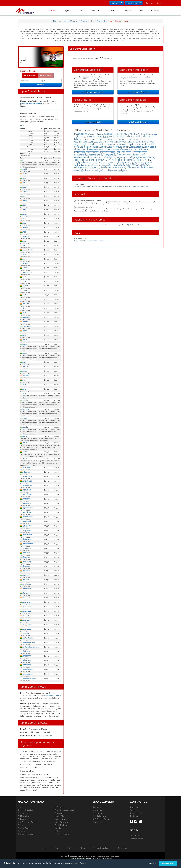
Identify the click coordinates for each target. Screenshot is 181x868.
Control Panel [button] (117, 3)
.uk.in (24, 385)
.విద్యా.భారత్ (26, 530)
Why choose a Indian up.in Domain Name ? (89, 241)
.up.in (22, 125)
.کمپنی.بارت (26, 598)
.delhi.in (25, 304)
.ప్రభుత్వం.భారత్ (27, 526)
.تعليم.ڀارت (26, 633)
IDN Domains (23, 816)
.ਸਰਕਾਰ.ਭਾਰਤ (26, 656)
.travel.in (26, 376)
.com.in (25, 286)
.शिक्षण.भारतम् (26, 562)
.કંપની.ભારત (26, 553)
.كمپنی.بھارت (26, 611)
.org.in (24, 353)
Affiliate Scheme (62, 819)
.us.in (24, 389)
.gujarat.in (26, 317)
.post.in (25, 367)
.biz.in (24, 268)
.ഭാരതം (25, 228)
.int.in (24, 331)
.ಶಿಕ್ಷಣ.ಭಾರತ (26, 472)
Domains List (23, 813)
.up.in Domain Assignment (93, 92)
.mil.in (24, 452)
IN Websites (102, 21)
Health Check (61, 816)
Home (53, 11)
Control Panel (136, 836)
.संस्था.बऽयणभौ (27, 539)
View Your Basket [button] (134, 3)
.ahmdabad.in (28, 250)
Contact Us (157, 11)
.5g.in (24, 241)
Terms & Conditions (64, 834)
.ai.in (24, 254)
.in (23, 160)
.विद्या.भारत (25, 580)
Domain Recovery (25, 834)
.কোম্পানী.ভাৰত (27, 494)
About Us (134, 807)
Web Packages (61, 822)
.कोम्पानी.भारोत (26, 584)
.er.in (24, 313)
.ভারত (24, 183)
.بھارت (24, 214)
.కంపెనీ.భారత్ (26, 521)
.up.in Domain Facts (93, 122)
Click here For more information (138, 186)
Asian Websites (87, 21)
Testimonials (135, 816)
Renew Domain (136, 839)
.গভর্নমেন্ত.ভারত (27, 517)
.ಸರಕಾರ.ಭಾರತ (27, 476)
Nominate (57, 21)
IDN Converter (24, 819)
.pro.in (24, 371)
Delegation (97, 810)
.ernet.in (26, 409)
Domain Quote (24, 828)
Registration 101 (99, 816)
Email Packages (62, 825)
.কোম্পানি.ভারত (27, 512)
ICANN (87, 79)
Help (142, 11)
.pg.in (24, 362)
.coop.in (25, 290)
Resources (97, 822)
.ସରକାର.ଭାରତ (27, 485)
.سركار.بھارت (27, 616)
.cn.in (24, 281)
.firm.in (25, 418)
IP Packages (60, 807)
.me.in (24, 340)
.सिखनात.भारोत (27, 593)
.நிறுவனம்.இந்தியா (29, 678)
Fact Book (97, 807)
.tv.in (24, 380)
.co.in (24, 295)
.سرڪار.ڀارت (26, 629)
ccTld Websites (71, 21)
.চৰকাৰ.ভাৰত (26, 503)
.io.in (24, 335)
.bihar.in (25, 263)
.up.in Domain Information (138, 92)
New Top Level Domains (28, 822)
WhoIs (58, 828)
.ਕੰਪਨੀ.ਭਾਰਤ (26, 651)
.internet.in (27, 326)
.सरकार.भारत (26, 571)
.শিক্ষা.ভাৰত (26, 499)
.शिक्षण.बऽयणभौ (27, 535)
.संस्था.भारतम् (26, 566)
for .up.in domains (45, 736)
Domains (114, 11)
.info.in (25, 322)
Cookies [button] (83, 863)
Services (129, 11)
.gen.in (25, 427)
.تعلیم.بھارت (26, 620)
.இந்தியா (25, 236)
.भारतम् (24, 201)
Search (41, 85)
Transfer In (60, 813)
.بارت (24, 219)
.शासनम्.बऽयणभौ (27, 544)
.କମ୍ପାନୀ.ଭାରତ (27, 481)
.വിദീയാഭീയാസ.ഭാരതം (31, 647)
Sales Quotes (97, 11)
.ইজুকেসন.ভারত (27, 508)
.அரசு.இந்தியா (27, 674)
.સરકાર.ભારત (26, 548)
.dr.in (24, 308)
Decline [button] (153, 863)
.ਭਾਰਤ (24, 232)
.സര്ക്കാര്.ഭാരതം (28, 643)
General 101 (98, 813)
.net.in (25, 344)
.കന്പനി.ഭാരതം (28, 638)
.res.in (24, 459)
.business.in (27, 272)
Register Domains (25, 810)
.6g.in (24, 245)
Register (67, 11)
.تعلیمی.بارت (26, 607)
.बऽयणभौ (25, 192)
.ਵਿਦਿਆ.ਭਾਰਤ (26, 665)
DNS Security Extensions (103, 819)
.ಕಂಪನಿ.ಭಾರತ (27, 468)
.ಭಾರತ (24, 169)
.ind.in (24, 443)
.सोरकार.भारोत (26, 589)
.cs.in (24, 299)
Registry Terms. (135, 225)
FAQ (69, 848)
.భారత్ (24, 187)
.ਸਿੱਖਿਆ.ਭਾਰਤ (26, 660)
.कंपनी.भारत (26, 575)
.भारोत (24, 205)
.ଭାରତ (24, 174)
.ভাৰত (24, 178)
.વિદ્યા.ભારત (26, 557)
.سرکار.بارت (26, 602)
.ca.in (24, 277)
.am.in (24, 259)
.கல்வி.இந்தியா (27, 669)
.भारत (24, 210)
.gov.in (25, 436)
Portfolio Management (65, 810)
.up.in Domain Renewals (138, 122)
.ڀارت (24, 223)
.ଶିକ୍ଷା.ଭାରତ (26, 490)
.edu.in (25, 400)
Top (57, 848)
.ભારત (24, 196)
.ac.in (24, 393)
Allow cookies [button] (168, 863)
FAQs (57, 831)
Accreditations (136, 813)
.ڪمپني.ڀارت (26, 625)
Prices (81, 11)
